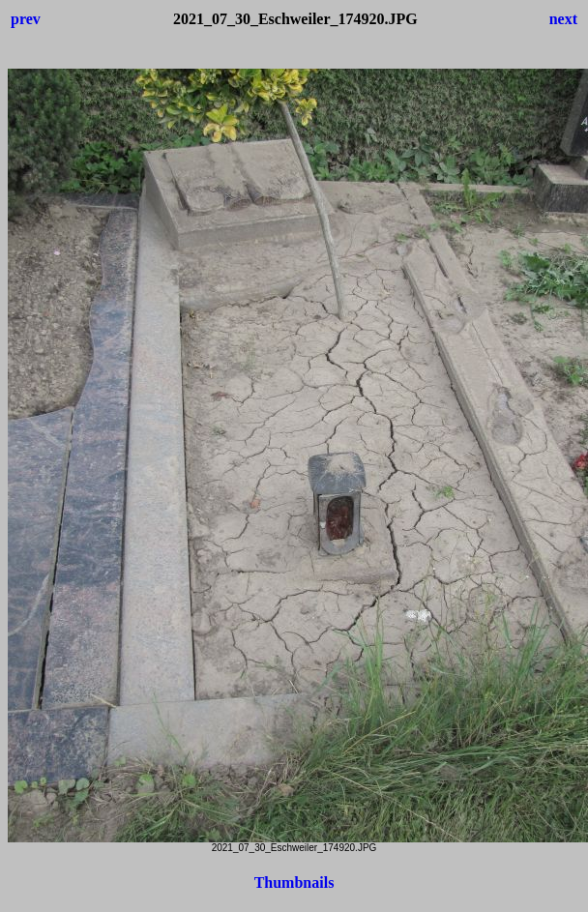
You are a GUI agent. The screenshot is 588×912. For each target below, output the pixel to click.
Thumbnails (294, 883)
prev (26, 19)
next (563, 19)
